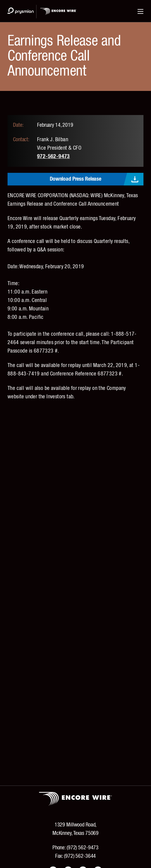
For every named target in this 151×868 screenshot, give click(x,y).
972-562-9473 (53, 157)
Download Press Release (75, 179)
